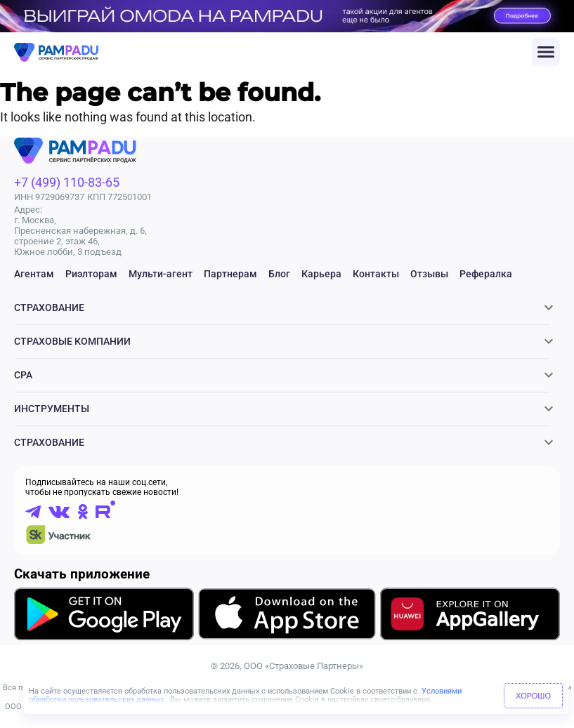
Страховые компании (72, 341)
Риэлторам (91, 274)
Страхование (49, 307)
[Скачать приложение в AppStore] (287, 616)
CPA (23, 375)
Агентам (34, 274)
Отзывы (429, 274)
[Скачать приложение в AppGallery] (470, 616)
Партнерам (230, 274)
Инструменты (52, 409)
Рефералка (486, 274)
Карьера (321, 274)
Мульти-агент (161, 274)
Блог (279, 274)
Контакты (376, 274)
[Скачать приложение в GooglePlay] (104, 616)
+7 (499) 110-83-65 (67, 182)
